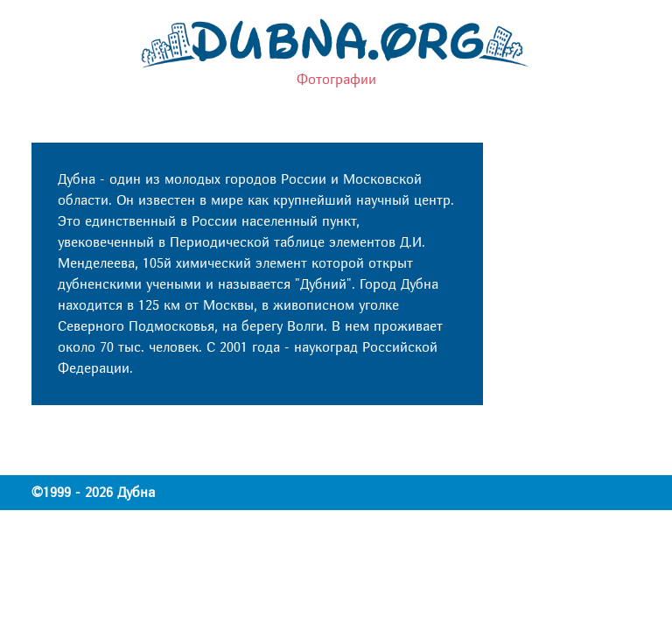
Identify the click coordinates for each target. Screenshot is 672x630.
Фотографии (336, 80)
